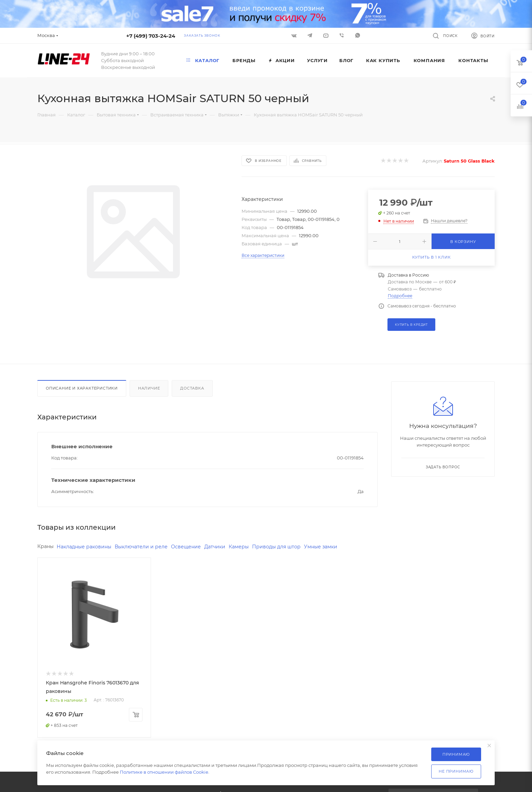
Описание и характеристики (82, 388)
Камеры (239, 547)
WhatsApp (358, 35)
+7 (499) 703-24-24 (151, 36)
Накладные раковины (84, 547)
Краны (45, 546)
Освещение (186, 547)
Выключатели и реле (141, 547)
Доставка (192, 388)
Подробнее (400, 296)
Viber (342, 35)
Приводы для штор (276, 547)
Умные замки (321, 547)
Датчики (215, 547)
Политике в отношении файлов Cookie (164, 772)
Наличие (149, 388)
